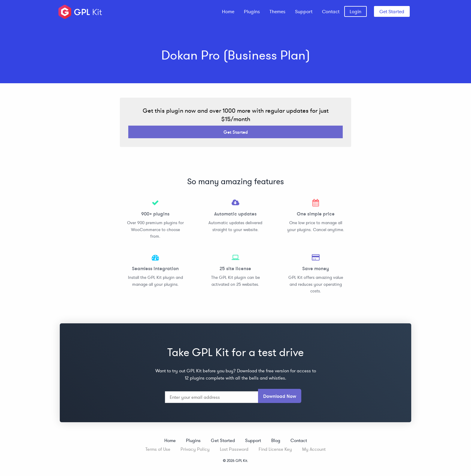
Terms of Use (158, 449)
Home (228, 11)
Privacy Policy (195, 449)
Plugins (252, 11)
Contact (331, 11)
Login (356, 11)
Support (304, 11)
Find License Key (275, 449)
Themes (277, 11)
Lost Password (234, 449)
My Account (314, 449)
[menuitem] (228, 11)
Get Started (392, 11)
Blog (276, 440)
